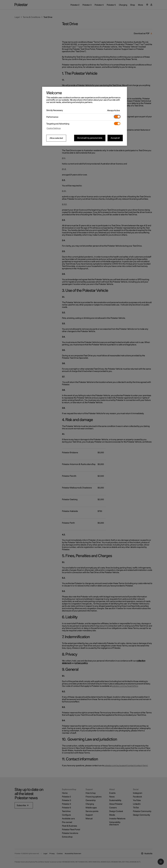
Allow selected (56, 138)
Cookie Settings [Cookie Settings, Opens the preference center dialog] (54, 128)
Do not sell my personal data (90, 138)
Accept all (115, 138)
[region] (85, 116)
